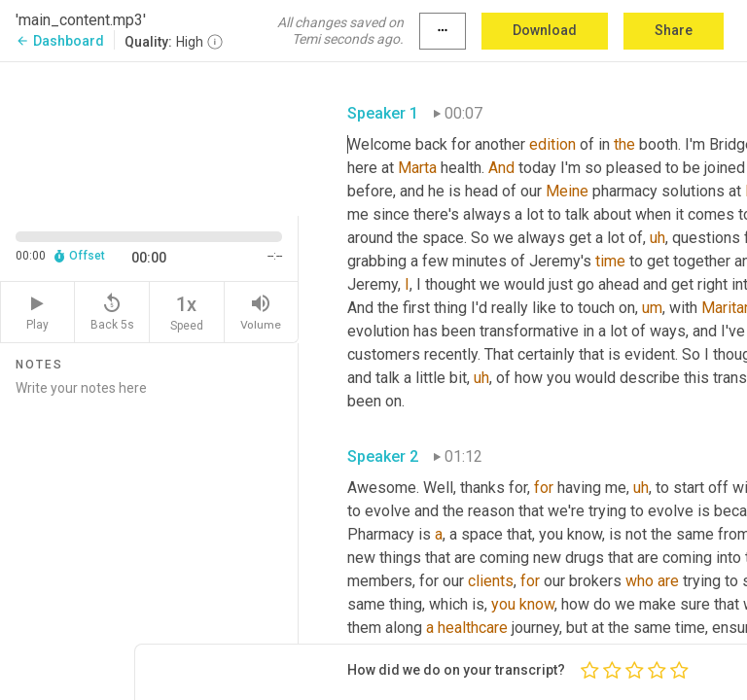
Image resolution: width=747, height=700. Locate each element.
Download (545, 30)
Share (674, 30)
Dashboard (60, 41)
